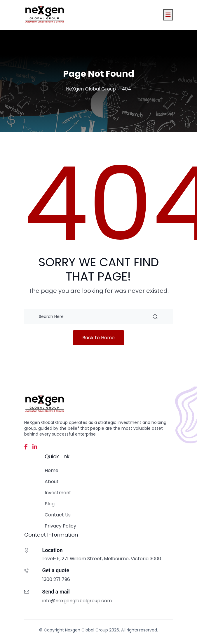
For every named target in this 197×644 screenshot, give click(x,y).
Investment (58, 493)
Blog (50, 504)
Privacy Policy (60, 526)
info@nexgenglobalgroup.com (77, 601)
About (52, 482)
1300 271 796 (56, 579)
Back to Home (98, 338)
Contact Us (58, 515)
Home (52, 470)
